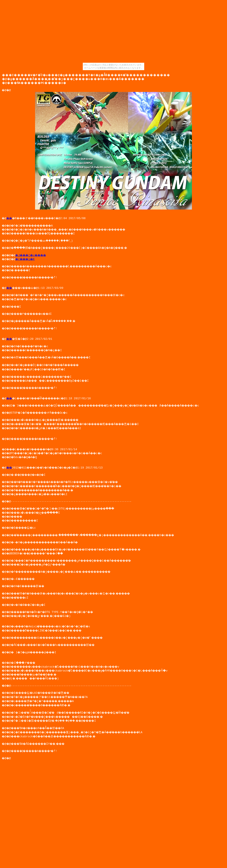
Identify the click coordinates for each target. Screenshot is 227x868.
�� (10, 220)
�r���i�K (28, 264)
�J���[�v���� (35, 260)
